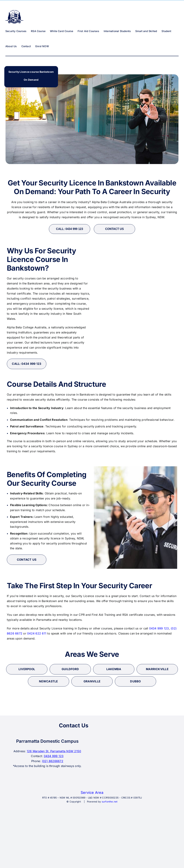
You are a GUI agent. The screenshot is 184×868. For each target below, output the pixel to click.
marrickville (157, 669)
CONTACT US (114, 229)
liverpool (27, 669)
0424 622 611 (37, 633)
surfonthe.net (110, 802)
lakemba (114, 669)
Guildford (70, 669)
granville (92, 681)
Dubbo (135, 681)
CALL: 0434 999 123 (70, 229)
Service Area (92, 793)
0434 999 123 (159, 628)
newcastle (48, 681)
